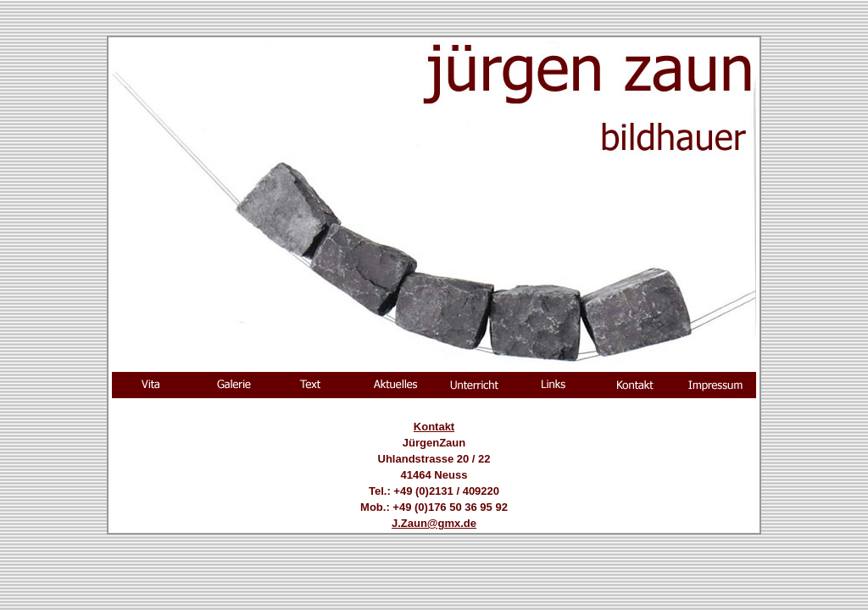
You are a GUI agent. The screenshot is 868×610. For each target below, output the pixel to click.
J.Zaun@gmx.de (434, 523)
